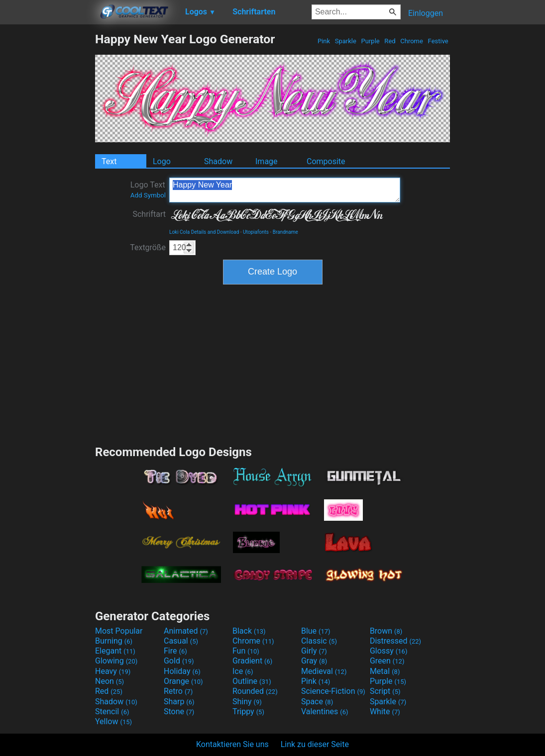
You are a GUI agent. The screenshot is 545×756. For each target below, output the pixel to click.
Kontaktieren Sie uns (232, 744)
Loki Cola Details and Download (204, 232)
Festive (438, 41)
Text (109, 161)
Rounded (255, 691)
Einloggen (426, 13)
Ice (243, 671)
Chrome (412, 41)
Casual (181, 641)
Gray (314, 661)
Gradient (252, 661)
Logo (162, 161)
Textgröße (148, 247)
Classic (319, 641)
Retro (178, 691)
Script (385, 691)
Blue (316, 631)
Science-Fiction (333, 691)
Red (390, 41)
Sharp (179, 702)
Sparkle (346, 41)
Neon (109, 681)
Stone (179, 711)
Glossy (389, 651)
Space (317, 702)
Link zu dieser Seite (315, 744)
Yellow (113, 721)
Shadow (218, 161)
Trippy (248, 711)
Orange (183, 681)
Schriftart (149, 214)
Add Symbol (148, 195)
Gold (179, 661)
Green (387, 661)
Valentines (325, 711)
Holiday (182, 671)
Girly (314, 651)
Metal (385, 671)
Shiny (247, 702)
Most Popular (119, 631)
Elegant (115, 651)
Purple (370, 41)
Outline (252, 681)
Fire (175, 651)
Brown (386, 631)
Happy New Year (285, 190)
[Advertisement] (47, 181)
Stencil (112, 711)
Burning (114, 641)
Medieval (324, 671)
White (385, 711)
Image (267, 161)
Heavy (113, 671)
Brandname (285, 232)
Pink (324, 41)
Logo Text (148, 189)
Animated (186, 631)
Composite (326, 161)
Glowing (116, 661)
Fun (246, 651)
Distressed (395, 641)
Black (249, 631)
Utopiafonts (256, 232)
